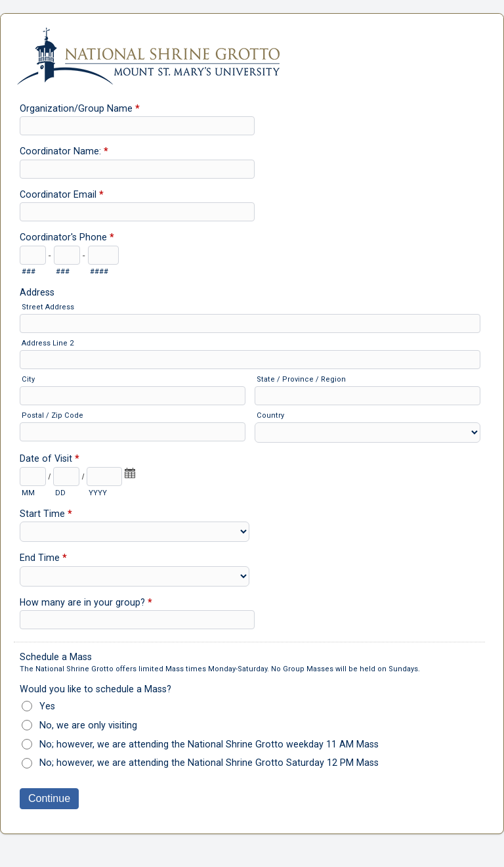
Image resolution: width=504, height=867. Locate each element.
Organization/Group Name (80, 110)
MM (28, 493)
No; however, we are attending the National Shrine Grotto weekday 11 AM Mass (209, 744)
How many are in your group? (86, 604)
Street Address (48, 307)
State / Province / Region (301, 379)
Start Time (46, 515)
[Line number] (103, 255)
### (29, 272)
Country (270, 415)
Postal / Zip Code (52, 415)
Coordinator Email (62, 196)
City (28, 379)
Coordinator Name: (64, 152)
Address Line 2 (48, 343)
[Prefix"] (67, 255)
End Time (43, 559)
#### (99, 272)
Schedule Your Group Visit (252, 50)
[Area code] (33, 255)
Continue (49, 798)
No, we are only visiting (88, 725)
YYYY (98, 493)
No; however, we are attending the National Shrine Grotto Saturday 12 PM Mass (209, 763)
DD (60, 493)
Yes (47, 706)
